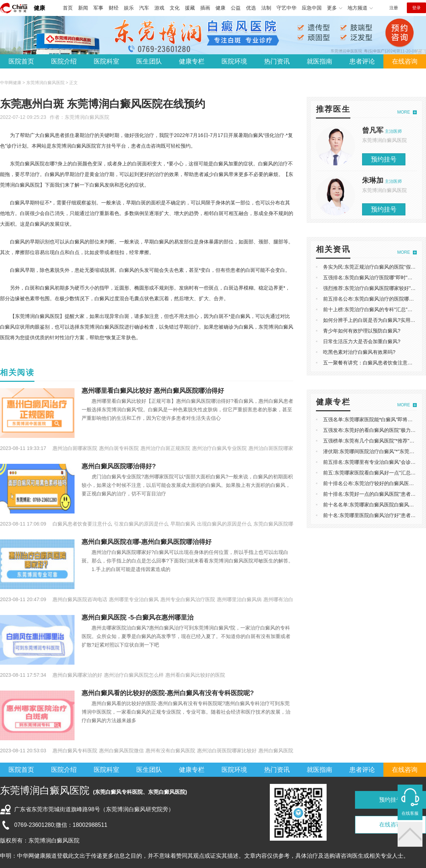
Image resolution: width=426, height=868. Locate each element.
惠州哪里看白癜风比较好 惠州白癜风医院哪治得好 (153, 391)
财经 (114, 8)
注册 (394, 8)
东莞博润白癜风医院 (87, 117)
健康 (39, 8)
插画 (205, 8)
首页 (68, 8)
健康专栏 (192, 61)
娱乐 (129, 8)
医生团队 (149, 61)
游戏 (159, 8)
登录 (416, 8)
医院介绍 (64, 61)
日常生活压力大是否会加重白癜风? (362, 341)
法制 (266, 8)
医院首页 (21, 61)
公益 (236, 8)
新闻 (83, 8)
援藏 (190, 8)
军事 (98, 8)
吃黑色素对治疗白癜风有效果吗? (359, 352)
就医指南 (319, 61)
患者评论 (362, 61)
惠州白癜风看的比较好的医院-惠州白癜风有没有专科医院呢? (168, 693)
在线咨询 (405, 61)
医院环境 (234, 61)
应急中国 (312, 8)
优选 (251, 8)
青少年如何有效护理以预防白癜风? (362, 331)
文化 (175, 8)
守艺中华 (286, 8)
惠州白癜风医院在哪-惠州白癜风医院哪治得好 (147, 542)
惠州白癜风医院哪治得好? (119, 466)
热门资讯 (277, 61)
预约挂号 (384, 159)
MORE (404, 112)
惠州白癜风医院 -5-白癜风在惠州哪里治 (138, 617)
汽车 (144, 8)
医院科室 (106, 61)
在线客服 (410, 813)
